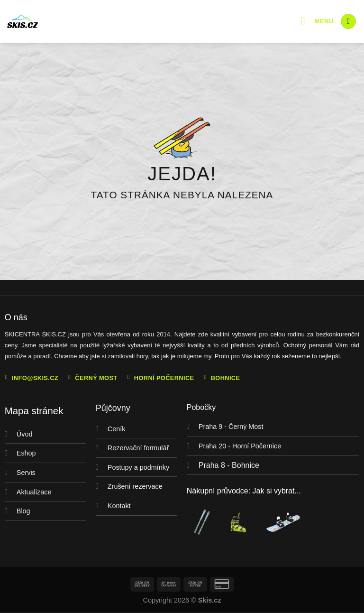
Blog (23, 511)
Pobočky (201, 407)
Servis (26, 473)
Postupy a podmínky (138, 467)
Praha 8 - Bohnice (229, 465)
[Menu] (317, 21)
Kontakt (119, 506)
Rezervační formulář (138, 448)
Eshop (26, 453)
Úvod (25, 434)
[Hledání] (348, 22)
